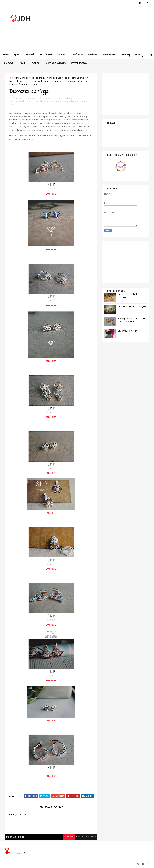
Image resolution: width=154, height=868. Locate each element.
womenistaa (109, 55)
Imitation (62, 55)
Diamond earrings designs (29, 78)
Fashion (92, 55)
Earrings (57, 81)
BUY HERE (51, 194)
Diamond (29, 55)
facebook (91, 837)
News (22, 63)
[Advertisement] (94, 29)
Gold (16, 55)
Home (6, 55)
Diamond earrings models (56, 78)
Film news (8, 63)
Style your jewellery (128, 331)
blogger (69, 837)
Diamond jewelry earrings (39, 81)
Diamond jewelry (17, 81)
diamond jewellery (79, 78)
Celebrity (125, 55)
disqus (80, 837)
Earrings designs (71, 81)
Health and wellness (55, 63)
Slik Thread (46, 55)
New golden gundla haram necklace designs (132, 320)
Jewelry (139, 55)
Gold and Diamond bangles (132, 306)
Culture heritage (79, 63)
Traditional (77, 55)
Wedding (35, 63)
